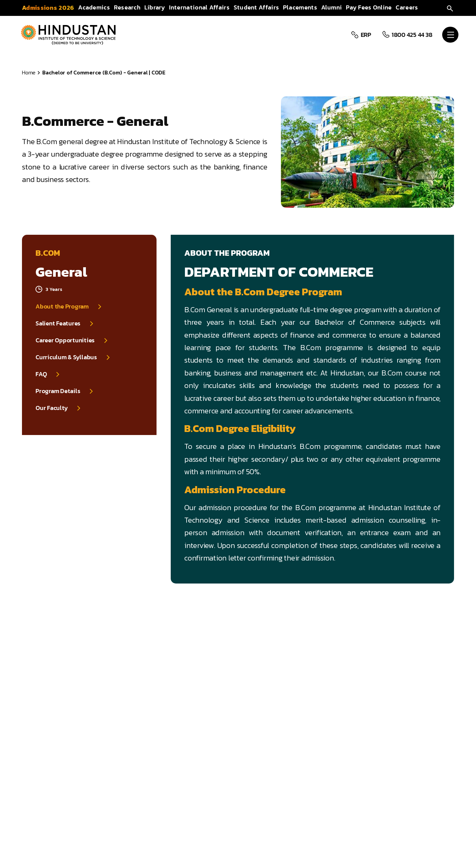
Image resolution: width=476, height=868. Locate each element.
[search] (450, 8)
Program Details (58, 391)
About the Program (62, 306)
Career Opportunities (65, 340)
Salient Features (58, 323)
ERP (365, 35)
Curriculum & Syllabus (66, 357)
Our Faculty (52, 408)
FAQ (41, 374)
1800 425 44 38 (411, 35)
